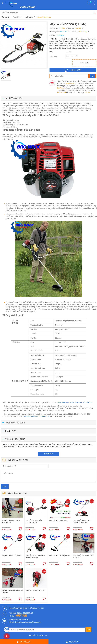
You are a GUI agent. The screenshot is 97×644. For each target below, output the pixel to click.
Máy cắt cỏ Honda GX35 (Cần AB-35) (11, 521)
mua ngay (48, 454)
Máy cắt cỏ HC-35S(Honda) (12, 555)
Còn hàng (83, 32)
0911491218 (61, 92)
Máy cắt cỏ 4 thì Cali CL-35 (35, 590)
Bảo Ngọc (60, 88)
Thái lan (78, 28)
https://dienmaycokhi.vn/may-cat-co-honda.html (75, 402)
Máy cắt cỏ (29, 17)
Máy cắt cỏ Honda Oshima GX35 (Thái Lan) (35, 556)
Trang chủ (5, 17)
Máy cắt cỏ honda (44, 17)
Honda (62, 28)
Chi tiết (88, 92)
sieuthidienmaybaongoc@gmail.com (37, 416)
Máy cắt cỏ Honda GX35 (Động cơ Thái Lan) (82, 521)
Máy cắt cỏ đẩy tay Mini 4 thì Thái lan (12, 591)
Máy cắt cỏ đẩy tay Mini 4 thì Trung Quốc (84, 556)
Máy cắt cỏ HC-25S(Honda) (59, 555)
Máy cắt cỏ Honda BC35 (58, 520)
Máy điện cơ (17, 17)
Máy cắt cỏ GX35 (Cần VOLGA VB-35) (34, 521)
